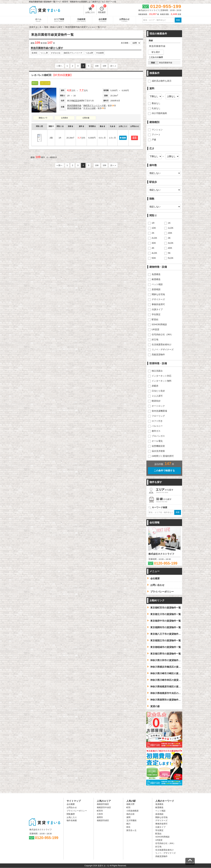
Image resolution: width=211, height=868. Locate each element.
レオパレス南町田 (52, 75)
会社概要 (103, 20)
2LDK (154, 238)
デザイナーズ (158, 299)
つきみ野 (89, 53)
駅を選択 (156, 52)
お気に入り (90, 9)
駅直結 (155, 319)
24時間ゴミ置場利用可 (163, 456)
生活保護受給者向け (162, 344)
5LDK (171, 258)
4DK (170, 248)
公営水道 (86, 118)
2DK (170, 233)
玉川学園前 (131, 820)
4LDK (154, 253)
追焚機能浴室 (158, 446)
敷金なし (156, 103)
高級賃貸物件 (158, 354)
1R (153, 223)
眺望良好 (156, 401)
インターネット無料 (162, 381)
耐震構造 (156, 279)
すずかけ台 (56, 53)
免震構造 (156, 274)
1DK (154, 228)
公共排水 (64, 118)
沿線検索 (81, 20)
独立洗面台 (157, 371)
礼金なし (156, 108)
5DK (154, 258)
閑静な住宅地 (158, 294)
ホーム (38, 20)
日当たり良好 (158, 391)
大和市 (100, 814)
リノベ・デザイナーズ (163, 349)
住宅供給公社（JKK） (163, 334)
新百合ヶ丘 (131, 830)
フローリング (158, 416)
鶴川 (128, 824)
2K (153, 233)
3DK (154, 243)
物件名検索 (72, 820)
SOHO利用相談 (159, 324)
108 (97, 66)
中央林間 (100, 53)
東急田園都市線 (74, 106)
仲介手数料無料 (159, 113)
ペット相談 (157, 284)
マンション (157, 130)
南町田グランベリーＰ (73, 53)
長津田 (34, 53)
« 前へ (60, 66)
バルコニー (157, 426)
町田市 (76, 101)
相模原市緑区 (103, 820)
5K (169, 253)
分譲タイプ (157, 309)
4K (153, 248)
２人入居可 (157, 396)
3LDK (171, 243)
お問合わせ (124, 20)
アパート (156, 135)
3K (169, 238)
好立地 (155, 339)
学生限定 (156, 314)
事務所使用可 (158, 304)
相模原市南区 (103, 804)
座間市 (100, 817)
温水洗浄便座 (158, 451)
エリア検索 (59, 20)
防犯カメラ (43, 118)
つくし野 (44, 53)
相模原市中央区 (104, 807)
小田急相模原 (132, 811)
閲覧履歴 (102, 9)
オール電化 (157, 441)
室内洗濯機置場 (159, 411)
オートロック (158, 406)
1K (169, 223)
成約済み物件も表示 (162, 81)
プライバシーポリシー (77, 811)
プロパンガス (158, 436)
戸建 (154, 140)
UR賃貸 (155, 329)
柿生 (128, 827)
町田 (128, 807)
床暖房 (155, 386)
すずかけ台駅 (89, 108)
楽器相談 (156, 289)
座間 (128, 817)
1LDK (171, 228)
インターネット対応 (162, 376)
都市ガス (156, 431)
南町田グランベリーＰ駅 (95, 106)
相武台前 (130, 814)
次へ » (113, 66)
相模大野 (130, 804)
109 (104, 66)
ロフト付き (157, 421)
